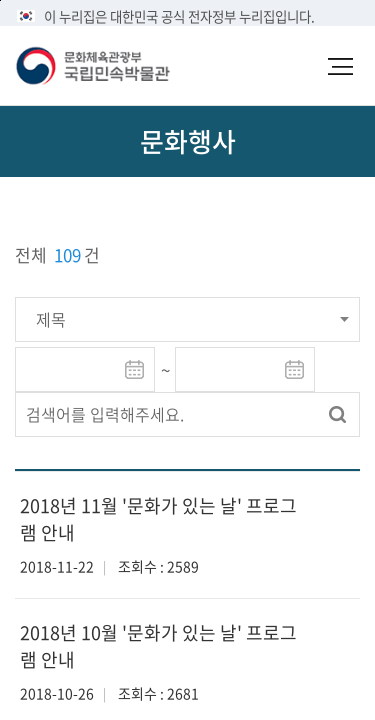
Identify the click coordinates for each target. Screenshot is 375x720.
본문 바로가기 (0, 0)
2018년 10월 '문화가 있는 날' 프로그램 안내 (158, 646)
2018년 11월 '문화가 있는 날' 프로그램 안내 (158, 519)
